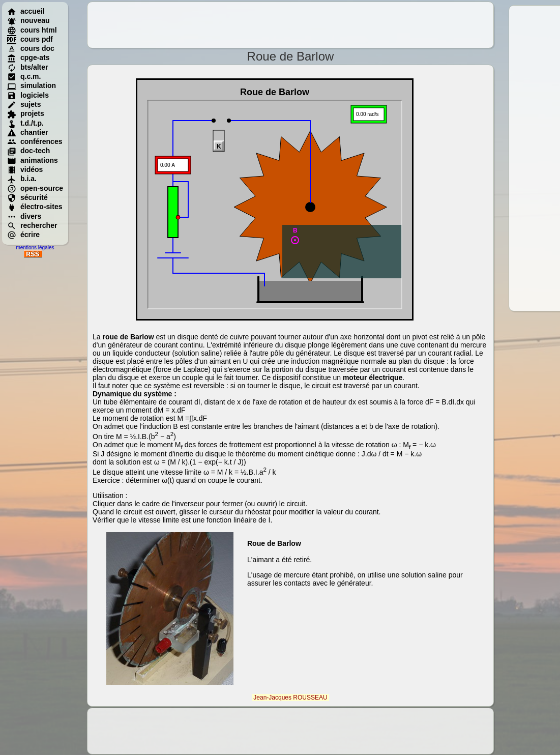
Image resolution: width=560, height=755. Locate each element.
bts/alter (27, 67)
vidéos (25, 169)
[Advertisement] (290, 25)
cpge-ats (28, 57)
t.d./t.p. (25, 123)
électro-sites (35, 207)
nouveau (28, 20)
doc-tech (28, 151)
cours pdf (30, 39)
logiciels (28, 95)
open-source (35, 188)
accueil (26, 11)
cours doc (31, 48)
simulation (32, 85)
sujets (24, 104)
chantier (27, 132)
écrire (23, 235)
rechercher (32, 225)
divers (24, 216)
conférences (35, 141)
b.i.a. (22, 179)
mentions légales (35, 248)
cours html (32, 30)
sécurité (27, 197)
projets (26, 113)
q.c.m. (24, 76)
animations (33, 160)
